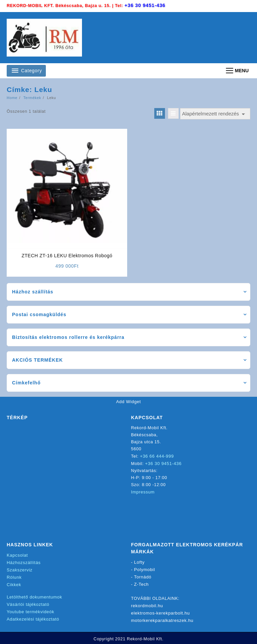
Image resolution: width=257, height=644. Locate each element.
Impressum (143, 492)
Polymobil (145, 570)
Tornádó (143, 577)
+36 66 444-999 (157, 457)
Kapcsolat (17, 556)
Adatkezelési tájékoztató (33, 617)
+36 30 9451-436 (146, 6)
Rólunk (14, 577)
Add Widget (128, 402)
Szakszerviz (20, 570)
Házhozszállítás (24, 563)
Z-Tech (142, 584)
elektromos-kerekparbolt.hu (161, 612)
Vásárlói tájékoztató (28, 603)
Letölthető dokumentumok (34, 596)
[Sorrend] (215, 114)
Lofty (140, 563)
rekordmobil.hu (147, 605)
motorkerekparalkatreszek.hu (162, 619)
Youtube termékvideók (30, 610)
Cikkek (14, 584)
